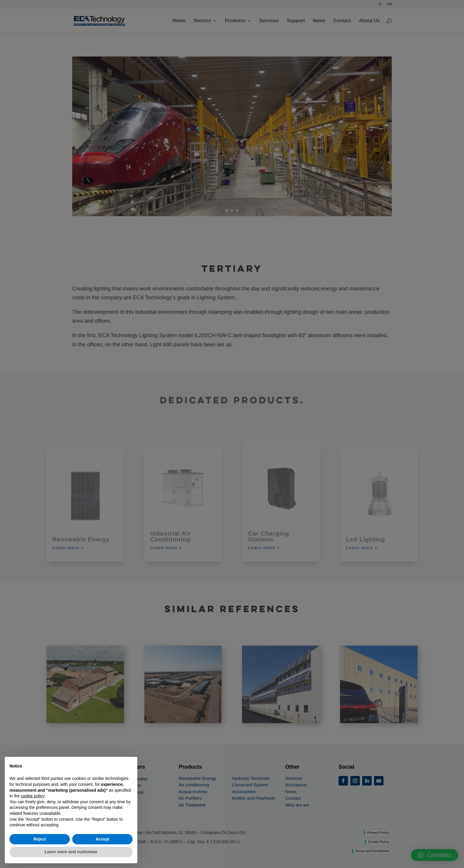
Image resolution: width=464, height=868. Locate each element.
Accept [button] (103, 839)
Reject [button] (40, 839)
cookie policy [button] (32, 796)
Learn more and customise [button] (71, 852)
